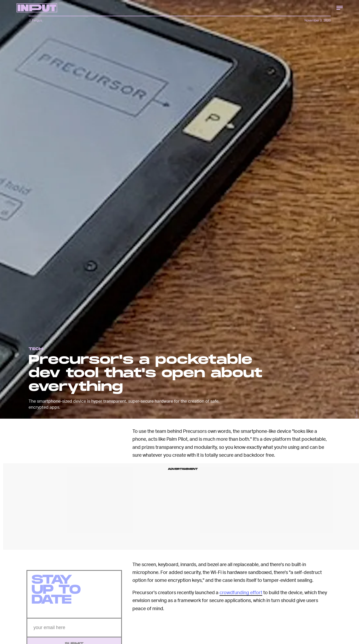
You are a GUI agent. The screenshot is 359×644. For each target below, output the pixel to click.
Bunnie (356, 413)
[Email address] (74, 630)
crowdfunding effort (241, 592)
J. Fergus (35, 20)
